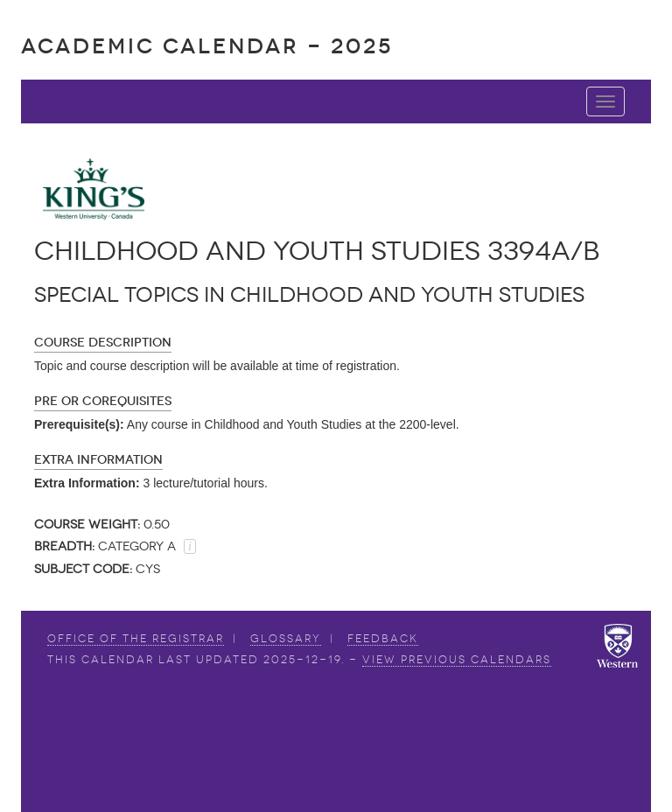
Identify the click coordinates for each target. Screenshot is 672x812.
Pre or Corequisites (103, 401)
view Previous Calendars (457, 660)
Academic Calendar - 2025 (207, 46)
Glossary (286, 639)
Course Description (103, 343)
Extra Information (98, 460)
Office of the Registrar (136, 639)
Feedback (383, 639)
